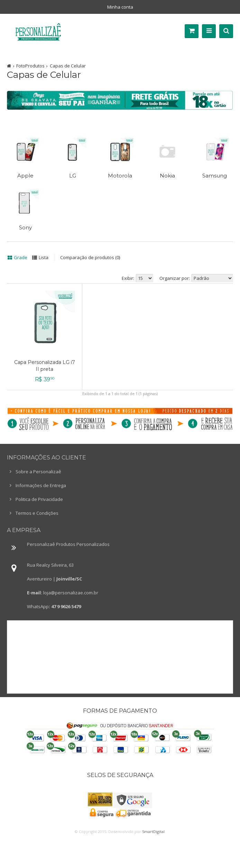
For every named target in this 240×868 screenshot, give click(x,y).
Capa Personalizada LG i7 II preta (45, 366)
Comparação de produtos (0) (90, 257)
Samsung (215, 176)
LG (73, 176)
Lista (44, 257)
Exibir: (128, 278)
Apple (25, 176)
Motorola (120, 176)
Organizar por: (175, 278)
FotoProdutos (30, 66)
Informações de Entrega (41, 485)
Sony (25, 227)
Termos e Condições (37, 513)
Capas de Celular (68, 66)
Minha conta (120, 7)
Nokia (167, 176)
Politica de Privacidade (39, 499)
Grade (21, 257)
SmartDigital (153, 832)
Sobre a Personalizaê (38, 472)
